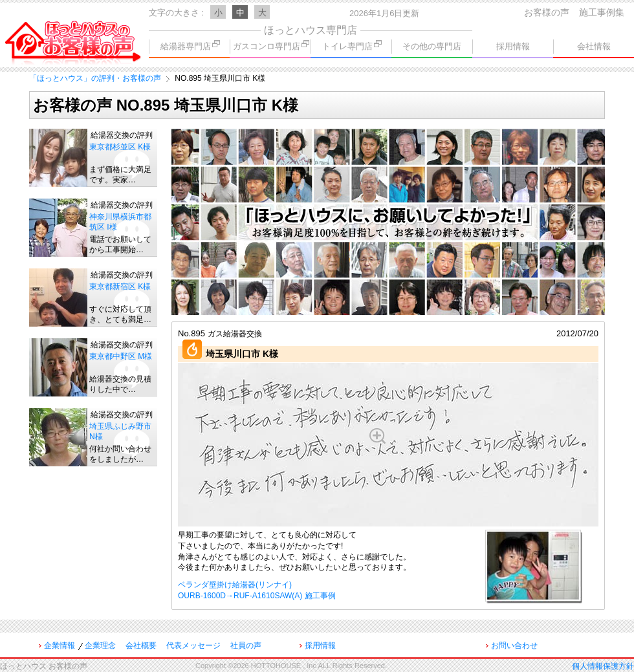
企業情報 (60, 645)
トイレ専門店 (352, 46)
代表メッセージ (193, 645)
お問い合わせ (514, 645)
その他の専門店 (432, 46)
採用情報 (513, 46)
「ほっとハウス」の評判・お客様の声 (95, 78)
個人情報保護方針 (603, 666)
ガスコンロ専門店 (271, 46)
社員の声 (246, 645)
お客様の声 (547, 12)
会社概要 (141, 645)
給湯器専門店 (190, 46)
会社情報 (594, 46)
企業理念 (100, 645)
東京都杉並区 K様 (120, 147)
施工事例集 (602, 12)
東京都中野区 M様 (121, 356)
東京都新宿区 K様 (120, 287)
